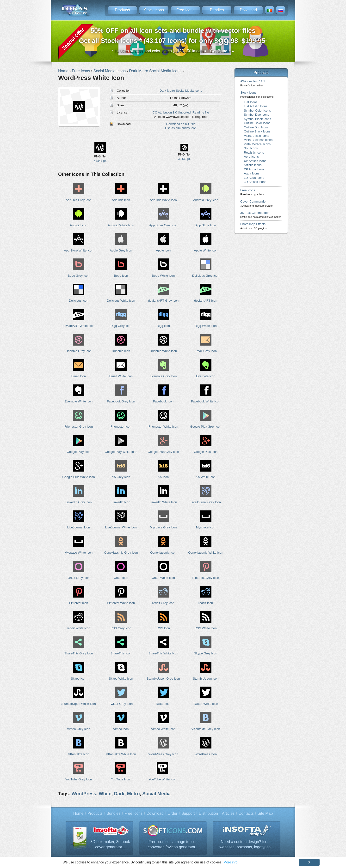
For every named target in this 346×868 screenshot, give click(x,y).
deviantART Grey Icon (163, 301)
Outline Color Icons (257, 123)
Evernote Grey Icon (163, 376)
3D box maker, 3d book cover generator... (110, 844)
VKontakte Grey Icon (206, 729)
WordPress (84, 794)
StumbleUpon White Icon (78, 704)
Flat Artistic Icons (256, 106)
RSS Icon (163, 628)
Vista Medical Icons (257, 144)
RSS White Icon (206, 628)
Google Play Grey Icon (206, 427)
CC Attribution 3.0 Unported (172, 112)
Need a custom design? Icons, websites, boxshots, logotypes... (247, 844)
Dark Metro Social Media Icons (181, 91)
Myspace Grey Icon (163, 527)
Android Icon (79, 225)
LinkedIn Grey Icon (79, 502)
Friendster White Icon (163, 427)
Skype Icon (79, 679)
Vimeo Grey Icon (79, 729)
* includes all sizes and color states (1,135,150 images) (173, 51)
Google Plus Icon (206, 452)
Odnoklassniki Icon (163, 553)
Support (188, 813)
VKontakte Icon (79, 754)
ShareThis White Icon (163, 653)
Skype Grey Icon (206, 653)
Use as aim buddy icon (181, 128)
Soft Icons (251, 148)
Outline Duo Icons (256, 127)
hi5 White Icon (206, 477)
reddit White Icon (78, 628)
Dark (119, 794)
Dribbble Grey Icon (79, 351)
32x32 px (184, 159)
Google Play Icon (79, 452)
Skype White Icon (121, 679)
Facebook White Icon (206, 401)
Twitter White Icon (206, 704)
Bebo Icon (121, 276)
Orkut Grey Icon (78, 578)
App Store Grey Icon (163, 225)
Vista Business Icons (258, 140)
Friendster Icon (121, 427)
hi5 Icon (163, 477)
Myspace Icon (206, 527)
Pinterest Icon (78, 603)
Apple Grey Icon (121, 250)
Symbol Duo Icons (256, 115)
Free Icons (185, 10)
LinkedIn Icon (121, 502)
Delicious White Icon (121, 301)
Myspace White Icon (79, 553)
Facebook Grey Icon (121, 401)
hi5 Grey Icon (121, 477)
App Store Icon (206, 225)
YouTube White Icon (162, 779)
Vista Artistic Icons (256, 136)
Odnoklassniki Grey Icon (121, 553)
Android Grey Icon (206, 200)
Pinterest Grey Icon (206, 578)
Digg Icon (163, 326)
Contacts (246, 813)
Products (122, 10)
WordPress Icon (206, 754)
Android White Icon (121, 225)
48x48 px (100, 161)
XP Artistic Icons (255, 161)
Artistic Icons (253, 165)
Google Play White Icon (121, 452)
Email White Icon (121, 376)
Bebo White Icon (163, 276)
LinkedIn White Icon (163, 502)
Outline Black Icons (257, 131)
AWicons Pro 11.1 (253, 83)
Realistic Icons (254, 153)
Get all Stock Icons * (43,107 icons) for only (173, 37)
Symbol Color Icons (257, 111)
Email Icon (79, 376)
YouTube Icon (120, 779)
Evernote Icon (206, 376)
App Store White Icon (79, 250)
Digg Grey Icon (121, 326)
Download (248, 10)
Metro (133, 794)
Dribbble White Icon (163, 351)
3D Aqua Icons (254, 178)
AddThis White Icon (163, 200)
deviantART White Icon (79, 326)
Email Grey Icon (206, 351)
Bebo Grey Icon (79, 276)
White (105, 794)
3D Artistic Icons (255, 182)
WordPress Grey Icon (163, 754)
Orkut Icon (121, 578)
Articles (228, 813)
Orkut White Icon (163, 578)
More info (230, 862)
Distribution (208, 813)
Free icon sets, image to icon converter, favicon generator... (173, 844)
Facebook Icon (163, 401)
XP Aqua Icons (254, 169)
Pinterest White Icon (121, 603)
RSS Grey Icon (121, 628)
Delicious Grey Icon (206, 276)
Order (172, 813)
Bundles (217, 10)
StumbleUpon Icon (206, 679)
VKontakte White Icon (121, 754)
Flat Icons (251, 102)
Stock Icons (154, 10)
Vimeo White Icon (163, 729)
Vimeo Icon (121, 729)
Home (78, 813)
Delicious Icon (79, 301)
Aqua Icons (252, 173)
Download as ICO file (181, 124)
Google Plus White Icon (78, 477)
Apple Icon (163, 250)
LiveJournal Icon (79, 527)
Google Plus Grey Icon (163, 452)
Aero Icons (251, 157)
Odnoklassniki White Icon (206, 553)
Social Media (156, 794)
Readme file (201, 112)
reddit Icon (206, 603)
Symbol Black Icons (257, 119)
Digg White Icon (206, 326)
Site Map (265, 813)
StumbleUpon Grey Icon (163, 679)
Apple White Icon (206, 250)
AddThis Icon (121, 200)
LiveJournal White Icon (121, 527)
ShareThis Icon (121, 653)
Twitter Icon (163, 704)
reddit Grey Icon (163, 603)
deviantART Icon (206, 301)
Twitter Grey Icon (121, 704)
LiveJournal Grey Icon (206, 502)
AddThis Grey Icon (78, 200)
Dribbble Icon (121, 351)
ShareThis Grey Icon (79, 653)
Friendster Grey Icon (79, 427)
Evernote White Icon (79, 401)
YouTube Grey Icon (79, 779)
